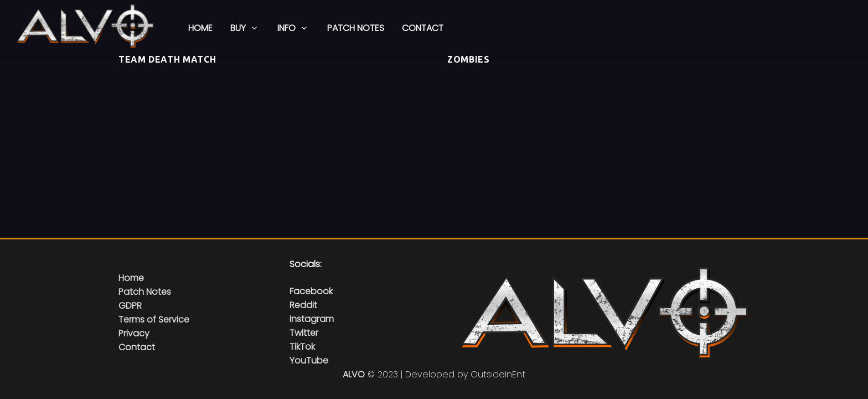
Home (131, 278)
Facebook (311, 291)
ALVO (354, 374)
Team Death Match (167, 59)
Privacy (134, 333)
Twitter (304, 333)
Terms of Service (154, 319)
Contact (137, 347)
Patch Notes (145, 292)
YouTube (309, 360)
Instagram (312, 319)
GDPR (130, 306)
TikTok (302, 347)
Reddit (303, 305)
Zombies (468, 59)
